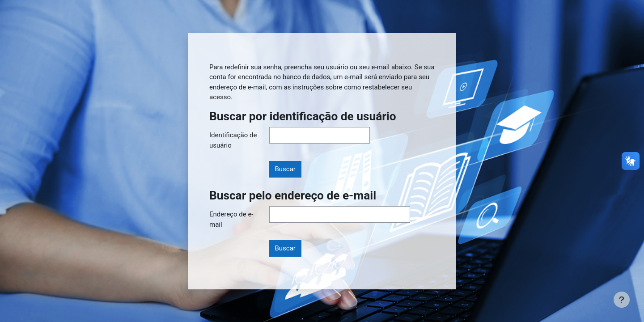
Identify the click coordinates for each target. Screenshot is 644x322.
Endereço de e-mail (231, 219)
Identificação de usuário (233, 140)
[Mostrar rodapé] (622, 300)
